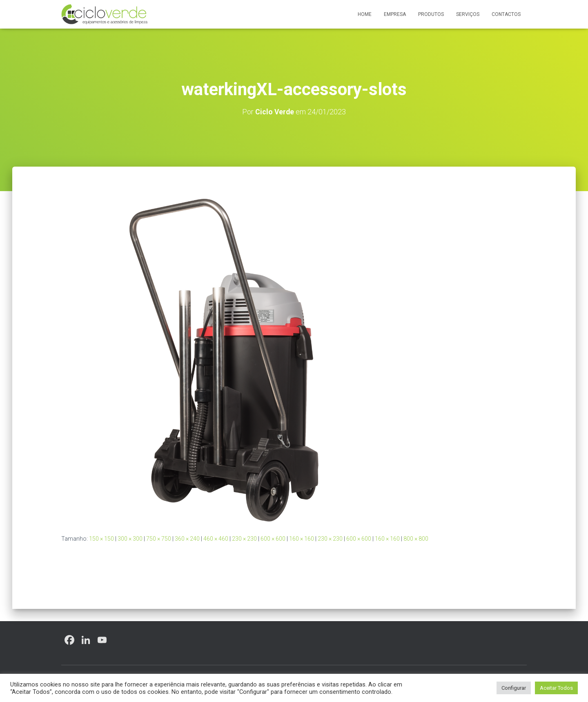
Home (365, 14)
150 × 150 (101, 539)
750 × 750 (159, 539)
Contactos (506, 14)
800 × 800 (416, 539)
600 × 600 (273, 539)
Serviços (468, 14)
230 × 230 (244, 539)
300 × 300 (130, 539)
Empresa (395, 14)
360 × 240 (187, 539)
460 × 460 (216, 539)
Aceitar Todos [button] (556, 688)
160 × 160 (302, 539)
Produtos (431, 14)
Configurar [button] (514, 688)
